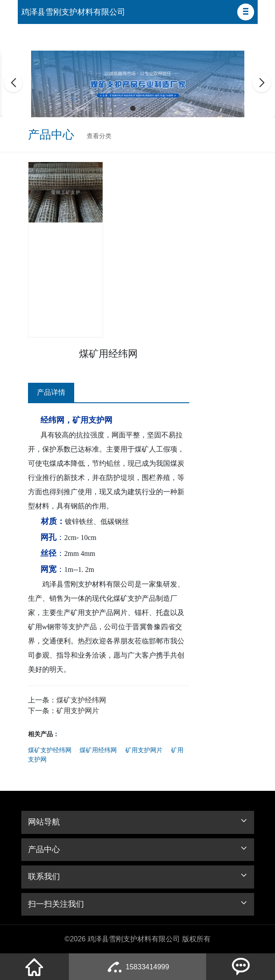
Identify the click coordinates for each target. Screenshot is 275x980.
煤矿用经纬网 (98, 750)
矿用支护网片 (78, 711)
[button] (246, 12)
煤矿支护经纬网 (81, 700)
